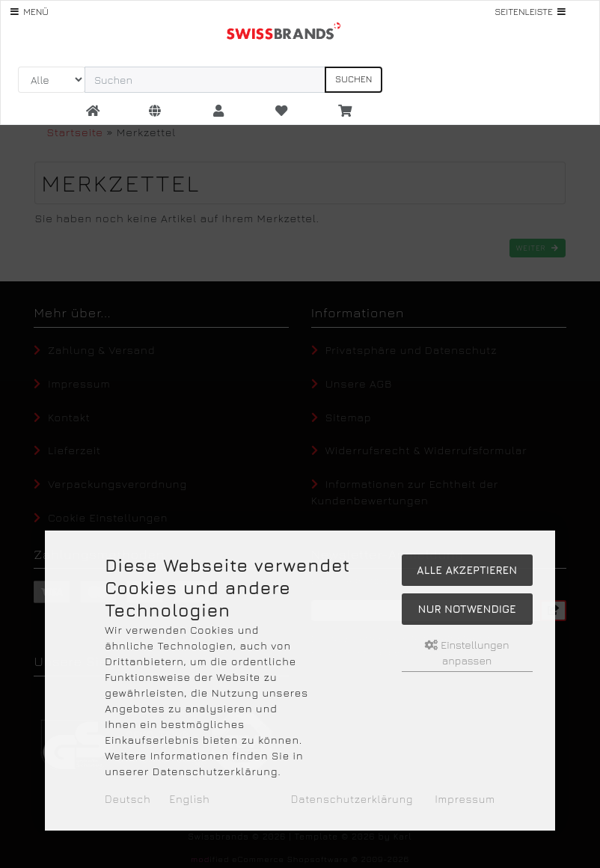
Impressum (465, 799)
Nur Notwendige (467, 609)
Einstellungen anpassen (467, 652)
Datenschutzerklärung (352, 799)
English (190, 799)
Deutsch (128, 799)
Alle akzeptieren (467, 570)
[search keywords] (205, 80)
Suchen (353, 79)
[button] (156, 111)
